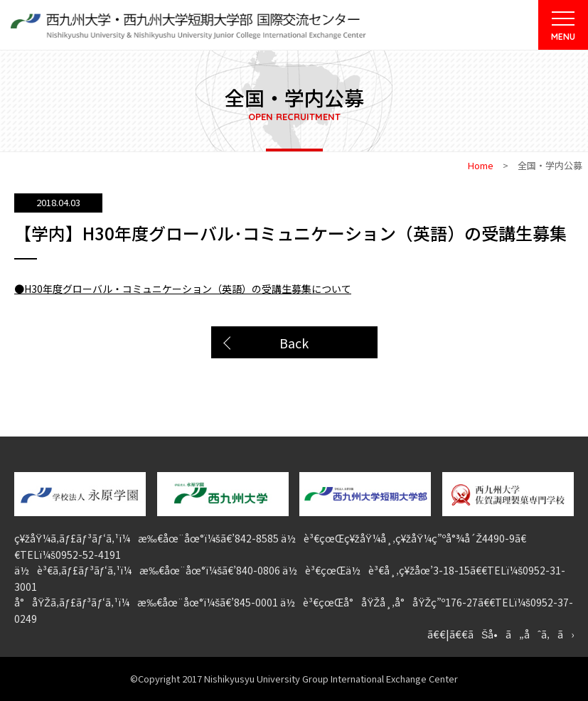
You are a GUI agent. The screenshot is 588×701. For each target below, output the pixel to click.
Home (481, 165)
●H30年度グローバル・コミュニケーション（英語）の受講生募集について (183, 289)
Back (294, 343)
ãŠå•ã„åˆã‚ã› (521, 634)
